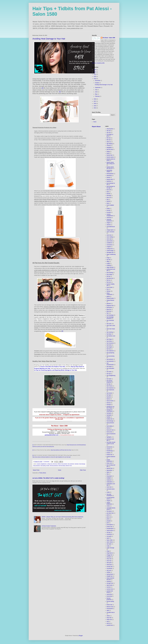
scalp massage (110, 548)
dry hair (109, 260)
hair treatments (110, 390)
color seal (109, 239)
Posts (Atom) (43, 473)
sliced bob (109, 565)
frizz (108, 289)
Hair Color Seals (111, 329)
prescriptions (110, 525)
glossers (109, 304)
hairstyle (77, 464)
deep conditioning (111, 254)
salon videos (110, 542)
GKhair (59, 464)
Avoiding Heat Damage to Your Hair (49, 39)
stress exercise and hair (110, 579)
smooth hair (110, 567)
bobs (108, 203)
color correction (111, 232)
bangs (108, 151)
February (97, 96)
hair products (64, 464)
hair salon (109, 372)
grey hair (109, 311)
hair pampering (110, 353)
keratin (48, 466)
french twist (110, 287)
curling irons (50, 464)
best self (109, 190)
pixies (108, 519)
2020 (95, 76)
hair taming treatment (109, 381)
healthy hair (110, 419)
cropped (109, 247)
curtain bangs (110, 251)
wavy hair (109, 618)
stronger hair (110, 583)
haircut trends (110, 401)
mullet (108, 492)
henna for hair (110, 430)
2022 (95, 72)
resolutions (109, 534)
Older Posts (83, 470)
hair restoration (110, 368)
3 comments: (47, 462)
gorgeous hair (110, 306)
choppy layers (110, 230)
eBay (108, 261)
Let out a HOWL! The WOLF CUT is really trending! (48, 478)
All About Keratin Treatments (49, 526)
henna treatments (111, 434)
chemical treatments (109, 220)
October (97, 83)
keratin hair (109, 455)
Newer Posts (36, 470)
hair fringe (109, 339)
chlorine (109, 225)
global (108, 296)
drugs (108, 258)
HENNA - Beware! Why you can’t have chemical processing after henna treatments (62, 517)
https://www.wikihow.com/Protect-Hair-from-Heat (61, 450)
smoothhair (109, 568)
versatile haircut (111, 612)
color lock (109, 235)
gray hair (109, 309)
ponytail (109, 521)
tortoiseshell (110, 609)
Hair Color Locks (111, 326)
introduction (110, 447)
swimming (109, 594)
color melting (110, 237)
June (96, 92)
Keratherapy (110, 451)
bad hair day (110, 149)
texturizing (109, 596)
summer (109, 587)
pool (108, 523)
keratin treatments (109, 460)
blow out (109, 197)
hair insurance (110, 343)
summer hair (110, 589)
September (98, 88)
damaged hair (110, 252)
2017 (95, 101)
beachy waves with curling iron (111, 163)
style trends (110, 585)
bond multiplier (110, 205)
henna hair (109, 432)
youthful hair (110, 625)
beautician (109, 175)
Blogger (81, 636)
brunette (109, 212)
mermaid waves (111, 489)
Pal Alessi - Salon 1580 (109, 38)
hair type (109, 395)
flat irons (55, 464)
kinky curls (109, 463)
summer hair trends (110, 592)
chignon (109, 223)
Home (60, 470)
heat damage (82, 464)
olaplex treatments (109, 503)
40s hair (109, 133)
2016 (95, 103)
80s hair (109, 140)
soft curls (109, 570)
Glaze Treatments (109, 294)
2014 (95, 108)
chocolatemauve (111, 227)
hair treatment (110, 388)
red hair (109, 532)
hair (108, 313)
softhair (108, 572)
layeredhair (109, 470)
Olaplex (109, 501)
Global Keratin (110, 298)
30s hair (109, 131)
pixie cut (109, 517)
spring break (110, 574)
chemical (109, 218)
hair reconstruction (110, 364)
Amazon (109, 146)
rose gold (109, 536)
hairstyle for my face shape (110, 407)
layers (108, 472)
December (98, 81)
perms (108, 515)
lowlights (109, 478)
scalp (108, 546)
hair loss (109, 349)
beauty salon (110, 179)
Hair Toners (110, 386)
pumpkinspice (110, 529)
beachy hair (110, 155)
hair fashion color (111, 336)
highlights (109, 437)
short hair (109, 561)
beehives (109, 181)
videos (108, 616)
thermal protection (54, 466)
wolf (108, 622)
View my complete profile (98, 63)
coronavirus (110, 245)
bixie (108, 192)
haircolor (109, 397)
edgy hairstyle (110, 267)
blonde (108, 194)
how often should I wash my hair (111, 443)
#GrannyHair (110, 129)
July (96, 90)
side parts (109, 563)
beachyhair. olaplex (110, 171)
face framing (110, 273)
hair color (109, 324)
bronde (108, 210)
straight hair (110, 576)
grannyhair (109, 307)
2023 (95, 70)
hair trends (109, 393)
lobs (108, 474)
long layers (109, 476)
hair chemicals (110, 320)
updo (108, 610)
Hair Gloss (109, 341)
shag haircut (110, 553)
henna (108, 428)
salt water (109, 544)
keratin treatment (111, 457)
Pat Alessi (109, 511)
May (96, 94)
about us (109, 142)
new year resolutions (109, 495)
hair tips (109, 384)
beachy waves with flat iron (110, 168)
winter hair (109, 620)
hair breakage (110, 315)
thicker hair (109, 605)
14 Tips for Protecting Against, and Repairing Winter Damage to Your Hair (55, 370)
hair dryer (109, 334)
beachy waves (110, 157)
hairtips (108, 417)
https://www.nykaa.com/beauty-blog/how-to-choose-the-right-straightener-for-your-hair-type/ (52, 457)
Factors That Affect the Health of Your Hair (53, 367)
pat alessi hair (110, 513)
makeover (109, 480)
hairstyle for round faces (110, 410)
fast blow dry (110, 278)
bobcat (108, 201)
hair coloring (110, 332)
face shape (109, 274)
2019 (95, 79)
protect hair (109, 527)
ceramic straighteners (42, 464)
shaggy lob (109, 555)
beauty (108, 177)
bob (108, 199)
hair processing (110, 356)
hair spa (109, 374)
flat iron (108, 280)
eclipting (109, 265)
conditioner (109, 243)
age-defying (110, 144)
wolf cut (109, 623)
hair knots (109, 345)
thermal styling (62, 466)
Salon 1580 (110, 540)
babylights (109, 148)
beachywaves (110, 174)
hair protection (71, 464)
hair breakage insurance (110, 318)
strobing (109, 581)
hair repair (109, 366)
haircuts (109, 403)
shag (108, 551)
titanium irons (69, 466)
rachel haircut (110, 531)
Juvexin (109, 449)
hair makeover (110, 351)
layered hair (110, 468)
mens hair (109, 487)
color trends (110, 241)
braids (108, 208)
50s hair (109, 138)
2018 (95, 99)
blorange (109, 196)
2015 (95, 106)
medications (110, 482)
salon (108, 538)
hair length (109, 347)
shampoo (109, 557)
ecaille (108, 263)
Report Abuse (96, 127)
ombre (108, 506)
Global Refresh (110, 300)
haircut (108, 399)
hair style (109, 379)
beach (108, 153)
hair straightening (111, 376)
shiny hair (109, 559)
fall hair (108, 276)
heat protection (37, 466)
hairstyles (109, 413)
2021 (95, 74)
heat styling (43, 466)
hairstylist (109, 415)
